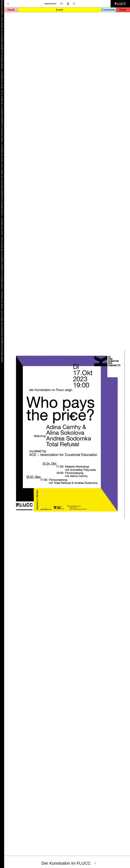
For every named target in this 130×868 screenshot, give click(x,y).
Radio (123, 10)
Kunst (60, 10)
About (50, 4)
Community (109, 10)
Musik (11, 10)
